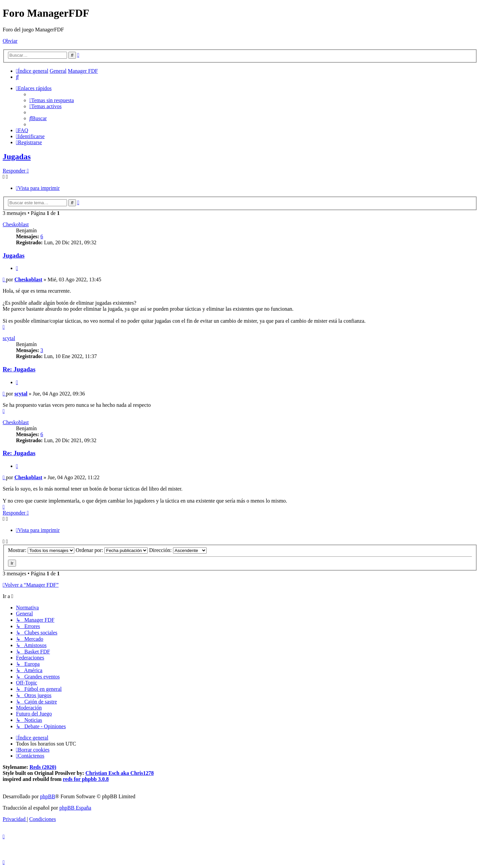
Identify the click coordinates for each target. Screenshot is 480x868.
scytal (9, 338)
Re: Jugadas (19, 369)
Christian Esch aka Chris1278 (119, 773)
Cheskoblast (16, 224)
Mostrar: (41, 550)
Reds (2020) (43, 767)
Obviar (10, 41)
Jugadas (17, 157)
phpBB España (75, 808)
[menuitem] (17, 77)
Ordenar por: (112, 550)
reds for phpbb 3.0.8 (86, 779)
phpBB (47, 796)
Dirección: (178, 550)
